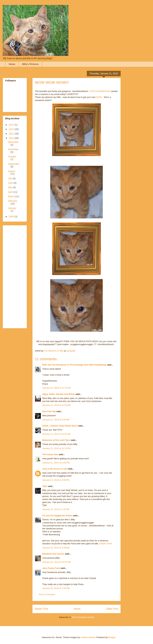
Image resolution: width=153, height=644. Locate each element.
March (12, 196)
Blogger (112, 637)
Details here (105, 544)
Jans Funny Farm (51, 568)
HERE (99, 97)
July (10, 178)
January (12, 208)
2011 (12, 134)
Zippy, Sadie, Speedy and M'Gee (59, 394)
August (12, 171)
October (12, 157)
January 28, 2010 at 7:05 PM (56, 588)
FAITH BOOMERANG (100, 91)
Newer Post (42, 609)
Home (12, 64)
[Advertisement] (18, 276)
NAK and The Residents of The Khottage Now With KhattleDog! (74, 365)
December (13, 142)
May (11, 187)
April (11, 192)
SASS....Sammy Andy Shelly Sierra (60, 426)
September (14, 164)
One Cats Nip (49, 411)
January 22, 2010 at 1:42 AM (56, 509)
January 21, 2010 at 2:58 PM (56, 480)
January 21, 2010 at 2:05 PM (56, 463)
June (11, 183)
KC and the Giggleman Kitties (57, 516)
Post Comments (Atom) (83, 617)
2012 (12, 129)
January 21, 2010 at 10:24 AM (56, 434)
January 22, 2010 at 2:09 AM (56, 548)
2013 (12, 125)
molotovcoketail (88, 637)
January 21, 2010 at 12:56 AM (56, 405)
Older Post (112, 609)
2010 (12, 138)
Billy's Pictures (30, 64)
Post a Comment (47, 594)
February (13, 201)
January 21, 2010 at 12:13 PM (56, 448)
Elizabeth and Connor (53, 554)
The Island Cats (50, 454)
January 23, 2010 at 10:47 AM (56, 562)
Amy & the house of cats (55, 469)
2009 (12, 217)
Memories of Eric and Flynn (56, 440)
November (13, 149)
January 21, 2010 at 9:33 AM (56, 420)
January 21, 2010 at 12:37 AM (56, 388)
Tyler (45, 486)
